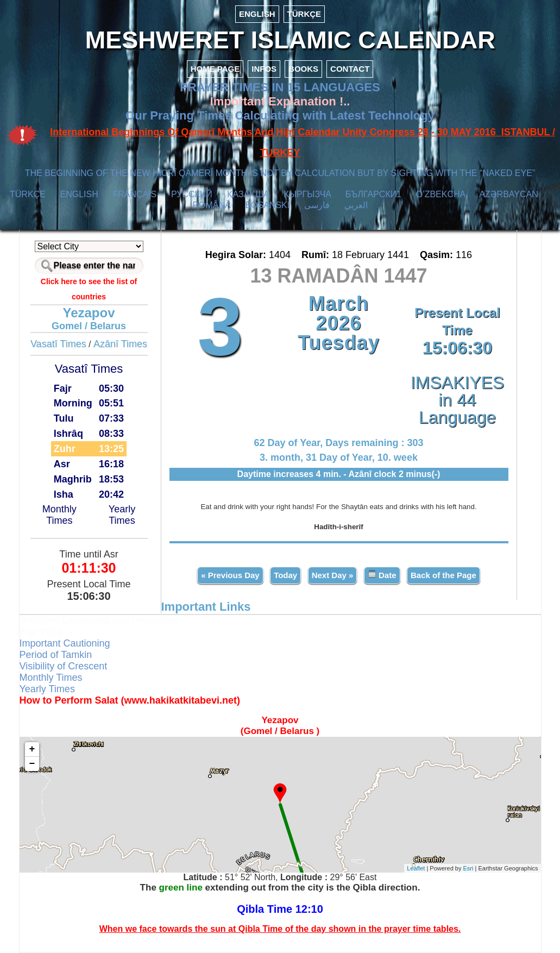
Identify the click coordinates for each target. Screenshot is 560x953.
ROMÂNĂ (211, 205)
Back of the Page (443, 575)
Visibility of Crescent (64, 666)
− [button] (32, 764)
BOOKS (303, 69)
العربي (356, 205)
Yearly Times (122, 515)
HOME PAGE (215, 69)
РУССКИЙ (192, 194)
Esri (468, 868)
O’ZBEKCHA (441, 194)
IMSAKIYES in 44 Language (457, 400)
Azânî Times (120, 344)
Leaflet (416, 868)
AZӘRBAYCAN (509, 194)
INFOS (264, 69)
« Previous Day (230, 575)
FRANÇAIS (134, 194)
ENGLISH (257, 14)
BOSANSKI (267, 205)
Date (382, 575)
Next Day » (333, 575)
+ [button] (32, 749)
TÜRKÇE (304, 14)
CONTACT (350, 69)
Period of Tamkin (56, 655)
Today (285, 575)
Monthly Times (59, 515)
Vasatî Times (58, 344)
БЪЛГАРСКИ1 (373, 194)
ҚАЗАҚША (248, 194)
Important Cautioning (65, 643)
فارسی (317, 205)
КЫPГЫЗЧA (307, 194)
